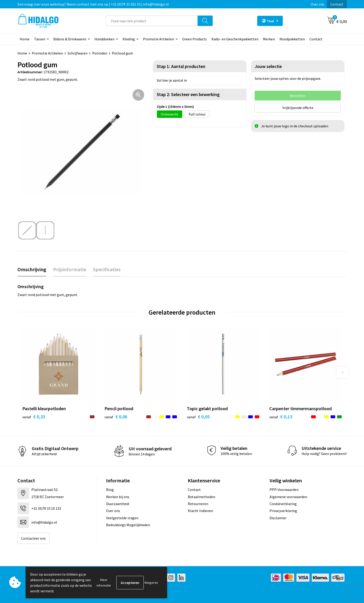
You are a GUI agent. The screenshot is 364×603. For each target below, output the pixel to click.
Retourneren (198, 504)
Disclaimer (278, 518)
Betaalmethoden (201, 497)
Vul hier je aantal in (172, 80)
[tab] (32, 269)
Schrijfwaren (78, 53)
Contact (337, 4)
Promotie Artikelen (159, 39)
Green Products (195, 39)
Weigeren (151, 583)
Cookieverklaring (283, 504)
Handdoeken (104, 39)
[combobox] (152, 21)
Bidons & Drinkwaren (70, 39)
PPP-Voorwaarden (284, 490)
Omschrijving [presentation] (32, 269)
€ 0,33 (34, 417)
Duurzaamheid (118, 504)
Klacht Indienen (200, 511)
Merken (269, 39)
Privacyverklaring (283, 511)
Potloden (100, 53)
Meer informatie (104, 583)
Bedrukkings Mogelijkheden (128, 525)
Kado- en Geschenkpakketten (235, 39)
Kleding (129, 39)
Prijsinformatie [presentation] (70, 269)
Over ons (318, 4)
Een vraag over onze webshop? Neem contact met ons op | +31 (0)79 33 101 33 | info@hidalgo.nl (93, 4)
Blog (110, 490)
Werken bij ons (118, 497)
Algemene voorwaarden (288, 497)
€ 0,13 (281, 417)
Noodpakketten (292, 39)
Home (25, 39)
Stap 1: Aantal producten (181, 66)
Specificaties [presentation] (107, 269)
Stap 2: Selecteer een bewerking (188, 94)
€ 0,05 (198, 417)
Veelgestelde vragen (122, 518)
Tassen (40, 39)
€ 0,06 (116, 417)
